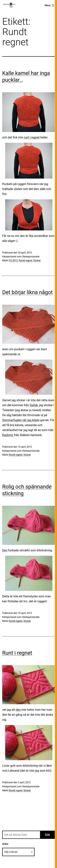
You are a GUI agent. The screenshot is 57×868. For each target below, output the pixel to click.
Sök (47, 835)
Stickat (37, 261)
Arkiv (5, 844)
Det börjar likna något (27, 292)
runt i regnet (32, 137)
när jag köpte (31, 420)
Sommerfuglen (12, 420)
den (19, 710)
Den (5, 550)
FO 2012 (13, 261)
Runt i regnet (17, 653)
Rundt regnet (25, 261)
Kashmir (8, 435)
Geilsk (34, 405)
